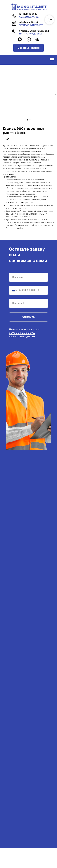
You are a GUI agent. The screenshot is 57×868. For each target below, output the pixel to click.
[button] (28, 48)
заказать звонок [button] (29, 17)
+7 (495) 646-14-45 (28, 14)
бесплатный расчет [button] (31, 25)
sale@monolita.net (28, 22)
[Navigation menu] (52, 60)
